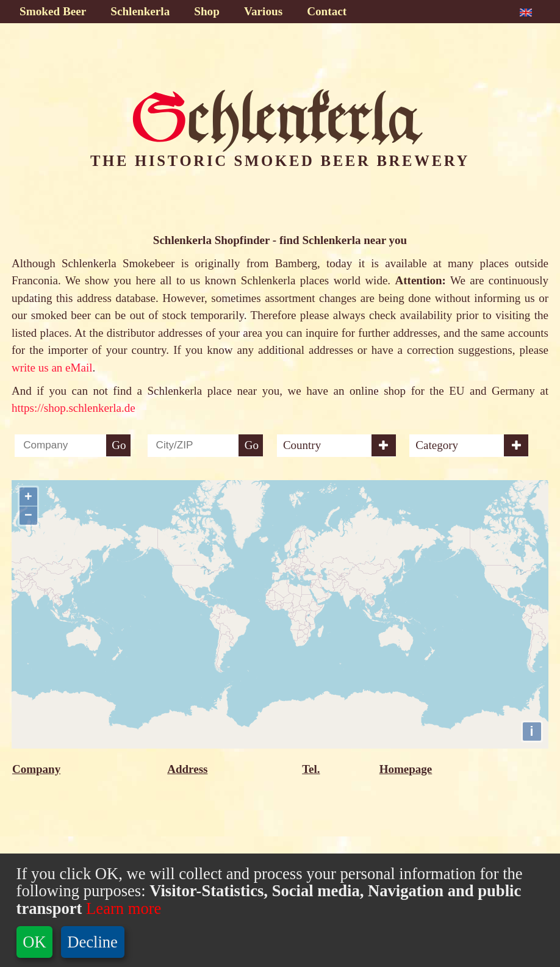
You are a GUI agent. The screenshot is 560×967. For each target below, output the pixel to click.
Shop (207, 11)
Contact (327, 11)
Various (263, 11)
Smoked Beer (53, 11)
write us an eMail (52, 368)
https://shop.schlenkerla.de (74, 408)
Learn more (121, 908)
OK (34, 942)
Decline (92, 942)
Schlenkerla (140, 11)
